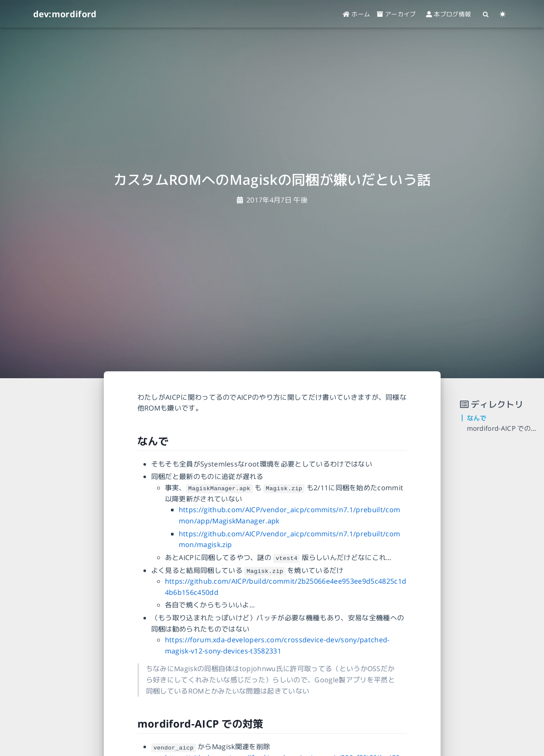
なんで (477, 418)
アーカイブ (396, 14)
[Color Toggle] (503, 14)
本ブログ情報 (452, 14)
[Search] (486, 14)
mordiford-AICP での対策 (505, 428)
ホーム (357, 14)
